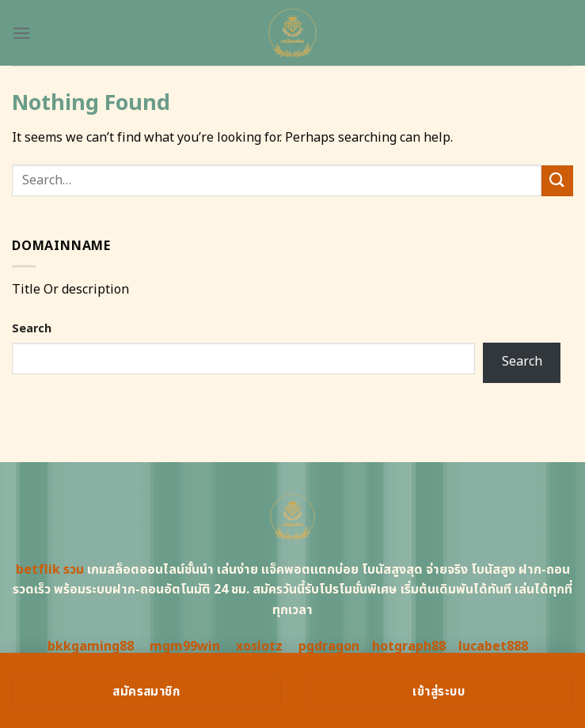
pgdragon (329, 646)
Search (32, 329)
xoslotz (259, 646)
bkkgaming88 (91, 646)
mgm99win (185, 646)
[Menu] (21, 33)
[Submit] (557, 181)
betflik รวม (50, 570)
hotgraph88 (409, 646)
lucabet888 (493, 646)
